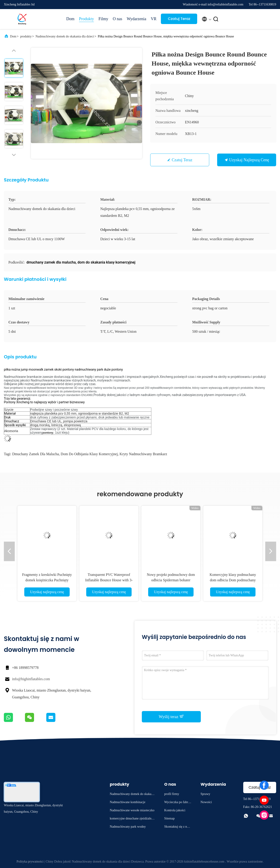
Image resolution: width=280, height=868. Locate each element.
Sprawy (205, 794)
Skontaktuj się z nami (178, 827)
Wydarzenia (137, 19)
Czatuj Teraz (179, 19)
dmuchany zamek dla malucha (36, 454)
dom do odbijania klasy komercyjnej (89, 454)
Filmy (103, 19)
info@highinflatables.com (31, 679)
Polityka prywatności (30, 862)
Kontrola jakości (175, 810)
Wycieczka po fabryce (178, 803)
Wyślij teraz (171, 716)
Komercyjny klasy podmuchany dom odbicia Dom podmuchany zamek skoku (233, 580)
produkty (26, 36)
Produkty (86, 19)
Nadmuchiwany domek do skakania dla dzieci (65, 36)
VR (154, 19)
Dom (70, 19)
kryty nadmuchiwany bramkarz (143, 454)
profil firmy (172, 794)
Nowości (206, 802)
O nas (118, 19)
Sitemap (169, 818)
